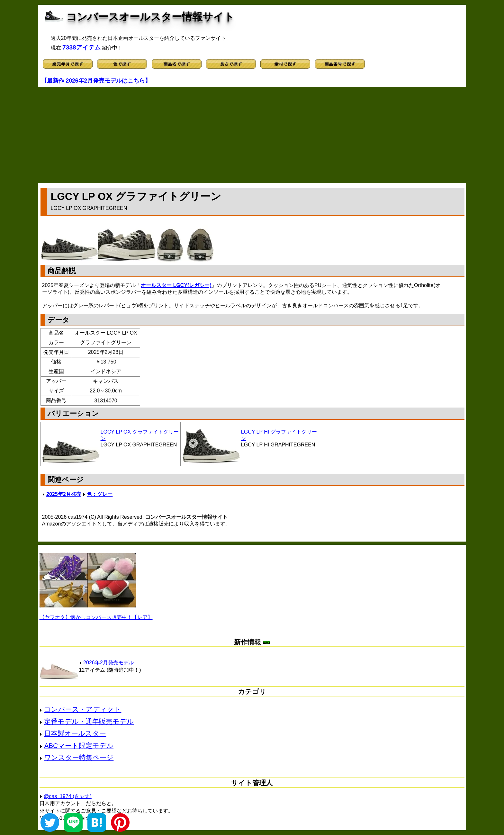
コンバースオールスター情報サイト (150, 17)
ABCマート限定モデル (79, 745)
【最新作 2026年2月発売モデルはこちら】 (96, 81)
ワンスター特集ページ (79, 757)
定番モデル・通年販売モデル (89, 721)
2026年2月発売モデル (106, 663)
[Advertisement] (252, 135)
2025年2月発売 (64, 494)
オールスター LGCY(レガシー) (176, 285)
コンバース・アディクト (83, 709)
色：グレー (100, 494)
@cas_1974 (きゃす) (68, 796)
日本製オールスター (75, 733)
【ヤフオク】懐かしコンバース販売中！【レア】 (96, 617)
